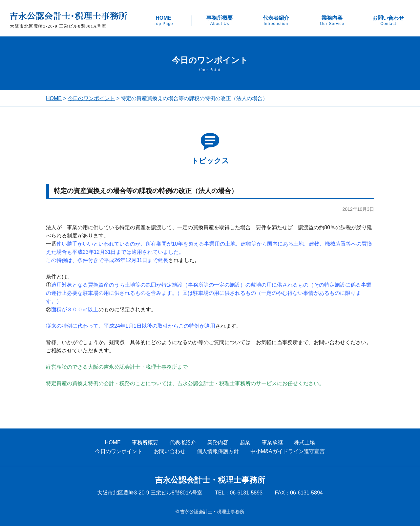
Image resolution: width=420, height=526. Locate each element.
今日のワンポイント (91, 98)
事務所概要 (220, 21)
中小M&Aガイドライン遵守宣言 (288, 451)
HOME (164, 21)
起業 (245, 442)
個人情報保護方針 (218, 451)
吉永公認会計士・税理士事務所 (210, 480)
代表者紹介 (276, 21)
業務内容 (332, 21)
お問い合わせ (388, 21)
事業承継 (272, 442)
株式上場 (304, 442)
